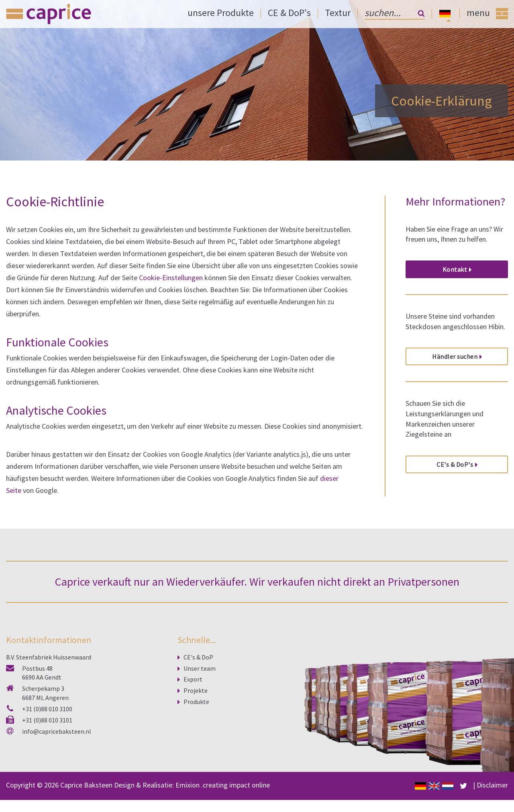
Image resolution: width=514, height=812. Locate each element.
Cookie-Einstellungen (171, 278)
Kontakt (455, 269)
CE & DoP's (289, 13)
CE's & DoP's (455, 464)
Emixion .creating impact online (223, 785)
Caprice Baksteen (86, 785)
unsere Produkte (221, 13)
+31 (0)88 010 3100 (47, 709)
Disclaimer (492, 785)
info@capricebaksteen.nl (57, 731)
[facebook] (463, 785)
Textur (338, 13)
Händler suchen (455, 356)
